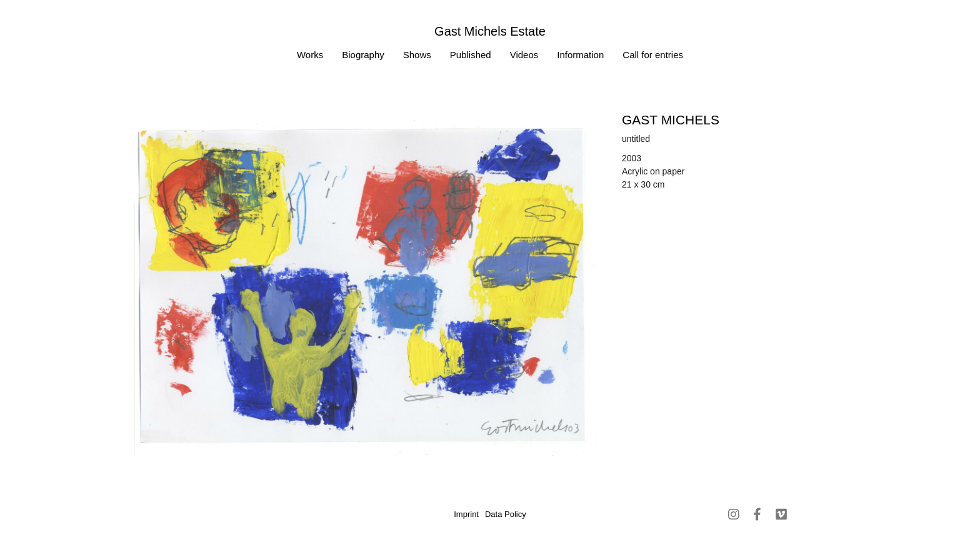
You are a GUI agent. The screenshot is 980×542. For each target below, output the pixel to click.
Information (580, 55)
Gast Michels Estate (490, 31)
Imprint (466, 514)
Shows (417, 55)
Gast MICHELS (671, 120)
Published (471, 55)
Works (310, 55)
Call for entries (653, 55)
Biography (363, 55)
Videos (524, 55)
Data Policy (506, 514)
